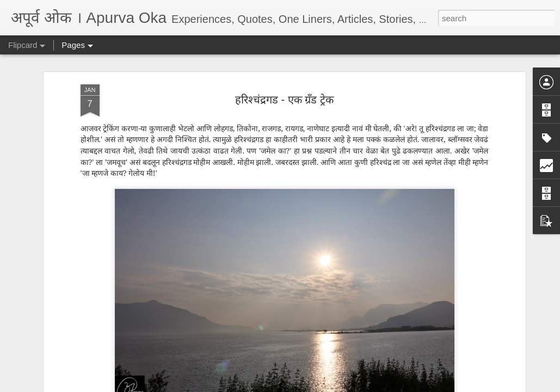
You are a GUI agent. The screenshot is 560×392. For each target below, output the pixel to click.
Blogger (314, 386)
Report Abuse (346, 386)
